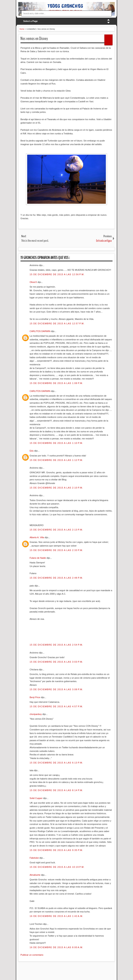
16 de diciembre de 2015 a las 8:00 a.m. (56, 947)
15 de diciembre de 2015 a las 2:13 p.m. (56, 530)
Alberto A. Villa (37, 537)
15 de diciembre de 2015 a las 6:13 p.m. (56, 763)
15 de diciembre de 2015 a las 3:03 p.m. (56, 662)
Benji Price (35, 697)
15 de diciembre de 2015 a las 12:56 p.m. (57, 274)
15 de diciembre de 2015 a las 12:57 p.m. (57, 323)
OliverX (34, 282)
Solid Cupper (36, 798)
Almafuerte (35, 875)
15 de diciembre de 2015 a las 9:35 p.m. (56, 850)
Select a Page (31, 21)
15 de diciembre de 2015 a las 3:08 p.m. (56, 689)
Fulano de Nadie (38, 558)
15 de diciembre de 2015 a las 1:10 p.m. (56, 443)
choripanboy (36, 714)
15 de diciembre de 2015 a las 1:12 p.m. (56, 460)
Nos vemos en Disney (34, 39)
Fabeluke (34, 858)
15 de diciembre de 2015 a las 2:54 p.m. (56, 645)
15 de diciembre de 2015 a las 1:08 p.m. (56, 383)
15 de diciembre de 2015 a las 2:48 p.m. (56, 578)
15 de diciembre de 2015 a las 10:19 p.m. (57, 867)
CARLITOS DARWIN (40, 331)
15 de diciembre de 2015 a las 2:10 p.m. (56, 488)
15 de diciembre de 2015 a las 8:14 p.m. (56, 790)
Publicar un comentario (32, 955)
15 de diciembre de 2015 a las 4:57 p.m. (56, 706)
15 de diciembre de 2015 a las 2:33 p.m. (56, 550)
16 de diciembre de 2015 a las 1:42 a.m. (56, 916)
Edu (32, 451)
